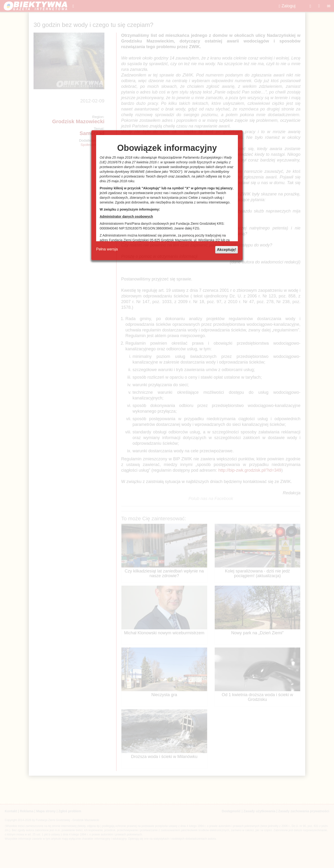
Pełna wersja (107, 249)
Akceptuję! (227, 250)
